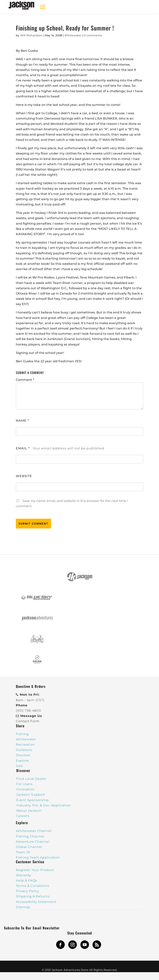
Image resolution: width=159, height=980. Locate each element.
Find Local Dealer (31, 779)
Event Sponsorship (33, 800)
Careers (23, 816)
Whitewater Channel (34, 831)
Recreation (25, 745)
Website (24, 476)
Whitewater (73, 35)
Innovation (26, 789)
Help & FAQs (26, 880)
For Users (24, 784)
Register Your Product (35, 870)
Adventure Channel (33, 842)
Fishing (22, 734)
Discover (23, 755)
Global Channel (29, 847)
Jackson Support (31, 795)
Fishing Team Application (38, 857)
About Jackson (29, 811)
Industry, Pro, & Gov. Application (44, 805)
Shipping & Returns (33, 896)
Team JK (23, 852)
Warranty (23, 875)
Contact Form (28, 721)
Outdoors (24, 750)
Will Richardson (31, 35)
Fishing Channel (30, 836)
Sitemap (23, 907)
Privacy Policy (27, 891)
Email (23, 448)
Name (22, 421)
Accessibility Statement (36, 902)
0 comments (93, 35)
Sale (19, 766)
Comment (25, 380)
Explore (22, 761)
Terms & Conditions (33, 886)
